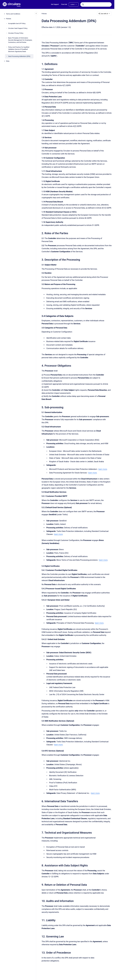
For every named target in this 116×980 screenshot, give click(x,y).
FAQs (8, 61)
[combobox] (96, 4)
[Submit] (83, 4)
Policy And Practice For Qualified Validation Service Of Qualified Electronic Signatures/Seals (19, 49)
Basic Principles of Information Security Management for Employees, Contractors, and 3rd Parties (20, 40)
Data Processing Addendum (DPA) (19, 56)
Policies (9, 19)
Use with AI (104, 14)
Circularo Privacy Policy (16, 33)
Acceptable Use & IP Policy (17, 23)
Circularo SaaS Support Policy (18, 28)
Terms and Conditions (13, 14)
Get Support (55, 4)
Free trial (64, 4)
